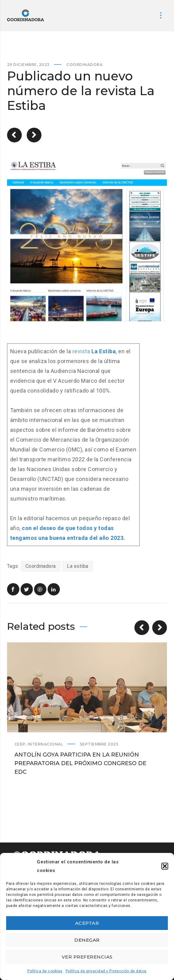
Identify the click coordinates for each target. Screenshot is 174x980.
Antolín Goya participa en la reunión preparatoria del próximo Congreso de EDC (80, 763)
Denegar (87, 940)
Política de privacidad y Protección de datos (106, 971)
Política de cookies (45, 971)
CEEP (20, 744)
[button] (165, 866)
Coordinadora (84, 65)
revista (94, 351)
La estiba (78, 566)
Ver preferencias (87, 957)
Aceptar (87, 923)
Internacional (45, 744)
